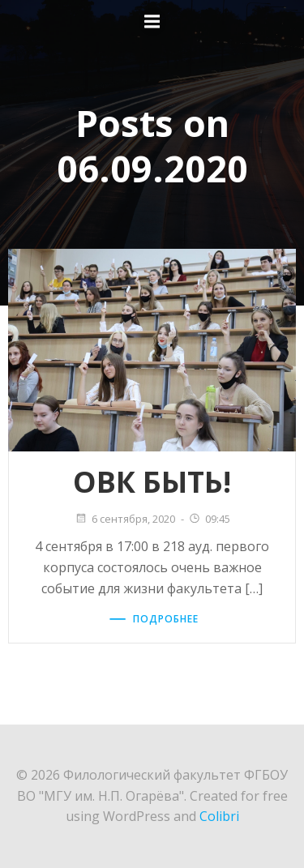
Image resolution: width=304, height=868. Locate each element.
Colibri (219, 816)
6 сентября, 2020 (125, 519)
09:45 (209, 519)
